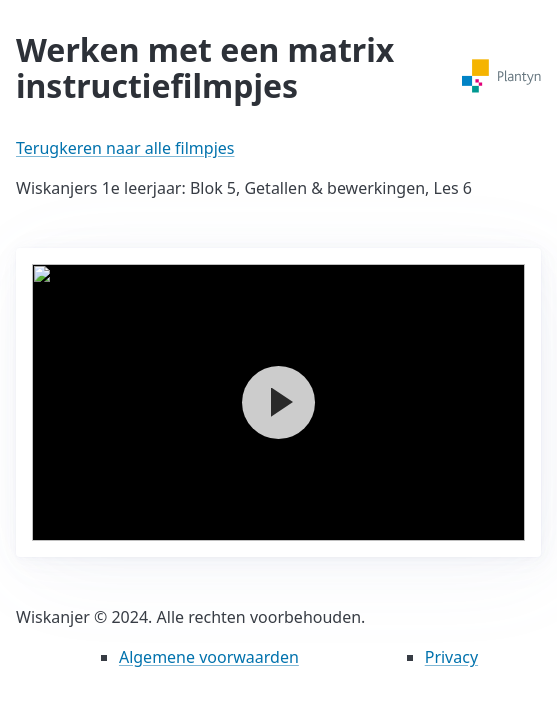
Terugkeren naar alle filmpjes (125, 148)
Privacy (451, 657)
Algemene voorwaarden (209, 657)
